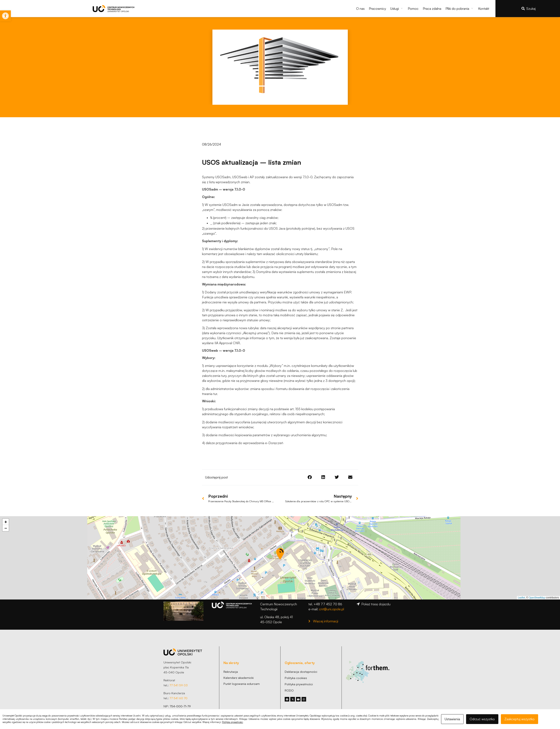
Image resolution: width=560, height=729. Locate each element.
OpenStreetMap (537, 597)
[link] (5, 16)
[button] (397, 9)
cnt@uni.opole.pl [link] (332, 608)
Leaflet (521, 597)
